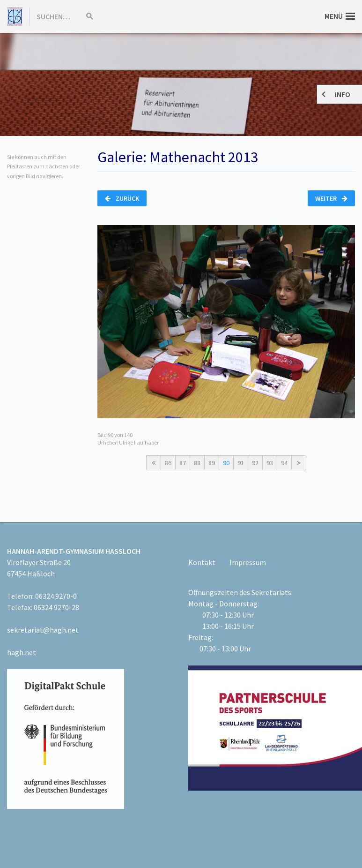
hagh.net (22, 652)
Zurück (122, 198)
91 (241, 463)
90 (226, 463)
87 (183, 463)
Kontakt (202, 562)
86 (168, 463)
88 (197, 463)
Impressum (248, 562)
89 (212, 463)
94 (284, 463)
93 (270, 463)
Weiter (331, 198)
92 (255, 463)
